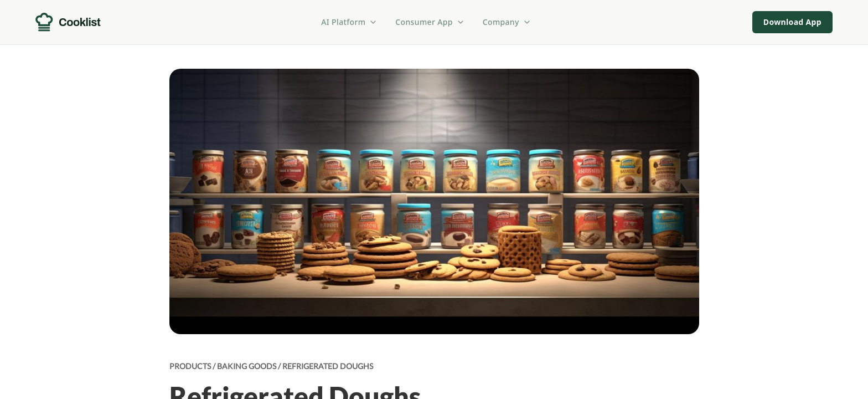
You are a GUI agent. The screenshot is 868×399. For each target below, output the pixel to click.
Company (507, 22)
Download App (792, 22)
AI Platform (349, 22)
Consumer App (430, 22)
